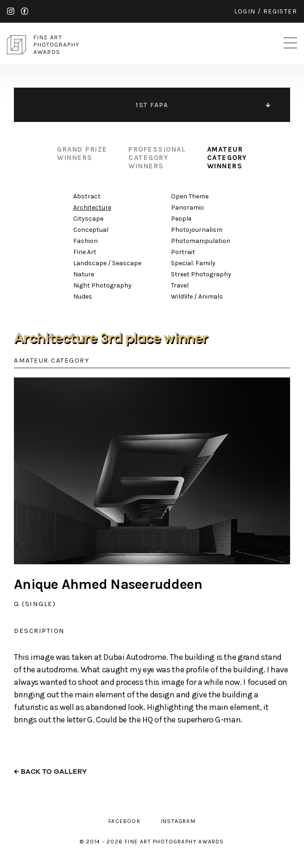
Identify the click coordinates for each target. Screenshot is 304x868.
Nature (84, 274)
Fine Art (85, 252)
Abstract (87, 196)
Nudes (83, 297)
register (280, 11)
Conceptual (91, 230)
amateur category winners (227, 158)
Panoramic (188, 207)
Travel (180, 285)
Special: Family (193, 263)
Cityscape (88, 219)
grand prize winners (82, 153)
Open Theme (190, 196)
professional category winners (157, 158)
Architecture (92, 207)
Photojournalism (197, 230)
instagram (11, 11)
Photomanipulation (201, 241)
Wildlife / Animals (197, 297)
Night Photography (102, 285)
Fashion (85, 241)
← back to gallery (50, 772)
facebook (25, 11)
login (245, 11)
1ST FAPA (152, 105)
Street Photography (201, 274)
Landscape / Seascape (107, 263)
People (181, 219)
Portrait (183, 252)
